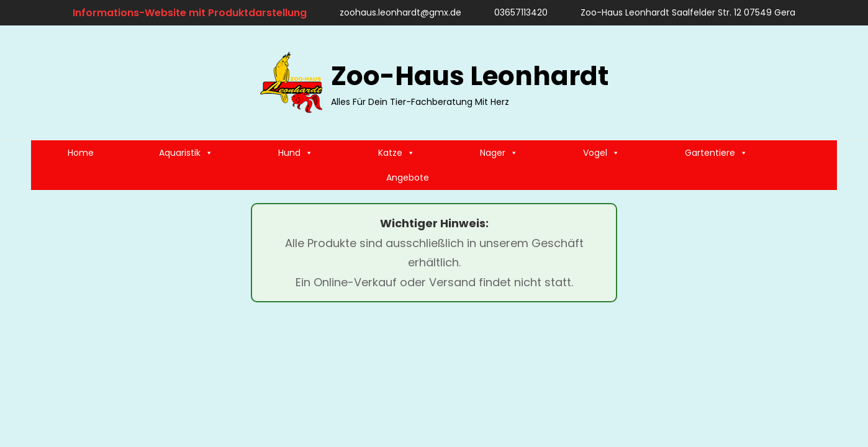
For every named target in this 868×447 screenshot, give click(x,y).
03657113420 (515, 12)
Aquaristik (186, 153)
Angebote (408, 178)
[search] (821, 83)
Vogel (601, 153)
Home (81, 153)
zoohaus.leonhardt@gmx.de (395, 12)
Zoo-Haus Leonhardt (470, 76)
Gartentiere (716, 153)
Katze (396, 153)
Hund (296, 153)
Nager (499, 153)
